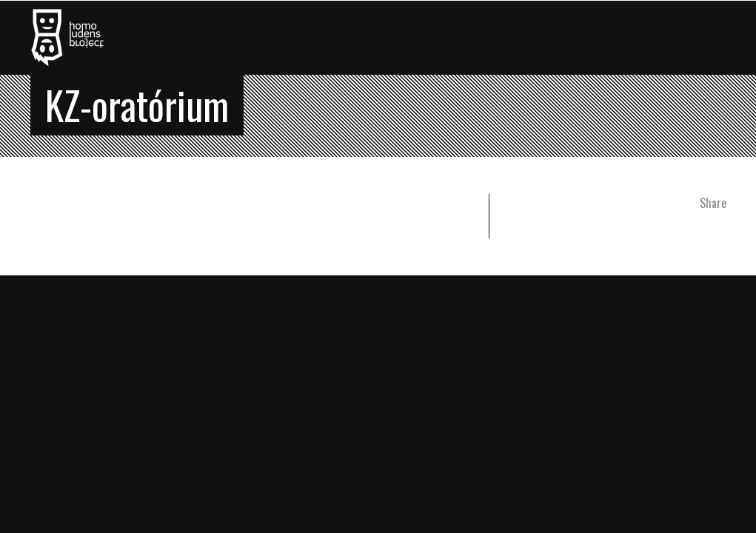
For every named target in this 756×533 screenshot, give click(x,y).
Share (713, 203)
